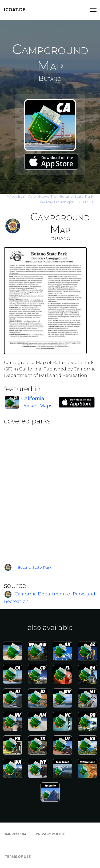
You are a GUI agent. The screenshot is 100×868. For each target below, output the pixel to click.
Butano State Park (34, 567)
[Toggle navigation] (93, 10)
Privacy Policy (50, 834)
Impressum (15, 834)
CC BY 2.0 (86, 202)
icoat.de (15, 10)
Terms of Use (18, 857)
